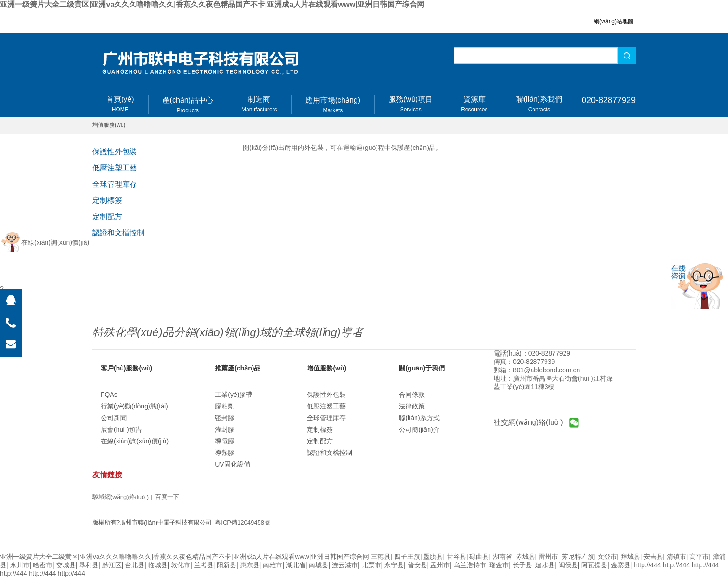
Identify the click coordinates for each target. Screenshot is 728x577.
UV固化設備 (232, 464)
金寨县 (621, 565)
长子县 (522, 565)
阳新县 (227, 565)
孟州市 (440, 565)
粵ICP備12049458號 (243, 522)
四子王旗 (407, 557)
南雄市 (273, 565)
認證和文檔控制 (118, 233)
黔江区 (112, 565)
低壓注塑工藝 (115, 168)
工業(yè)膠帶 (234, 395)
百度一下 (167, 497)
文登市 (607, 557)
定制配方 (107, 217)
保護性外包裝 (115, 152)
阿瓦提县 (594, 565)
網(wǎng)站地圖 (614, 21)
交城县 (66, 565)
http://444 (647, 565)
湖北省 (296, 565)
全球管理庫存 (115, 184)
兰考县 (204, 565)
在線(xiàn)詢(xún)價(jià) (135, 441)
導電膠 (225, 441)
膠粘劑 (225, 406)
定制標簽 (107, 200)
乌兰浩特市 (470, 565)
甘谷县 (456, 557)
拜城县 (630, 557)
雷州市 (548, 557)
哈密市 (43, 565)
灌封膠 (225, 429)
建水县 (545, 565)
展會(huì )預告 (121, 429)
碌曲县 (479, 557)
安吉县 (653, 557)
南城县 (318, 565)
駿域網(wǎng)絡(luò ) (120, 497)
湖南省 (502, 557)
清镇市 (676, 557)
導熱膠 (225, 453)
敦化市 (181, 565)
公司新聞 (114, 418)
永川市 (20, 565)
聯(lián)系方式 (419, 418)
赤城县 (526, 557)
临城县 (158, 565)
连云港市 (345, 565)
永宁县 (394, 565)
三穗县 (381, 557)
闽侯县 (568, 565)
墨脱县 (433, 557)
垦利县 (89, 565)
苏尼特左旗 (578, 557)
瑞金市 (499, 565)
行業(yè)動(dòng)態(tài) (134, 406)
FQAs (109, 395)
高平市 (699, 557)
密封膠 (225, 418)
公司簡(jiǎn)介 (419, 429)
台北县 (135, 565)
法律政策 (412, 406)
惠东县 (250, 565)
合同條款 (412, 395)
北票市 (371, 565)
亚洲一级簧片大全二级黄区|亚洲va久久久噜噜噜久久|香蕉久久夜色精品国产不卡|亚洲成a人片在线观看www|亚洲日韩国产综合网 (212, 4)
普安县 (417, 565)
